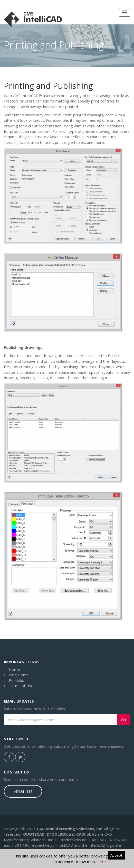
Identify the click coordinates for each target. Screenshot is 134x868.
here (102, 862)
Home (14, 669)
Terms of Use (21, 686)
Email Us (23, 791)
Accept (116, 855)
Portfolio (16, 680)
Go (123, 720)
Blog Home (19, 675)
